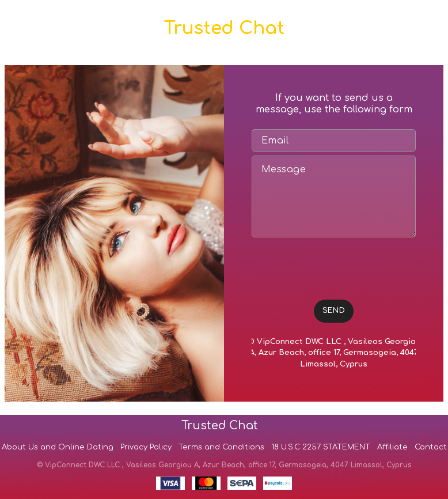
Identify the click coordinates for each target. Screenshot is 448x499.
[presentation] (339, 264)
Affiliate (392, 447)
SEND (334, 311)
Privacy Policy (146, 447)
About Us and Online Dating (58, 447)
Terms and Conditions (221, 447)
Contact (431, 447)
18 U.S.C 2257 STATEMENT (321, 447)
